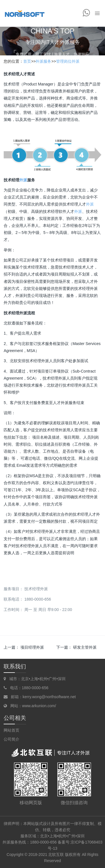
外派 (23, 180)
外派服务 (43, 61)
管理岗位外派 (68, 61)
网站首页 (11, 730)
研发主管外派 (85, 647)
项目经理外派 (32, 647)
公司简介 (11, 739)
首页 (27, 61)
